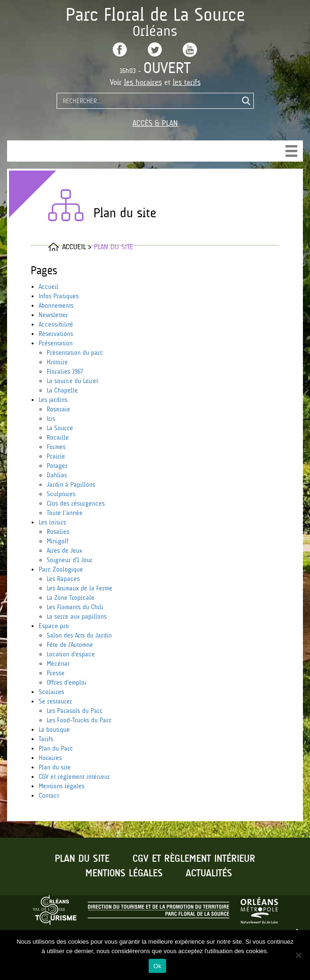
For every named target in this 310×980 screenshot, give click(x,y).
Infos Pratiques (59, 296)
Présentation (56, 343)
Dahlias (57, 475)
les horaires (143, 82)
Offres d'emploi (67, 682)
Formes (56, 447)
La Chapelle (62, 390)
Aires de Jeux (64, 550)
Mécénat (58, 663)
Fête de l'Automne (70, 645)
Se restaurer (55, 701)
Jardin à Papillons (71, 484)
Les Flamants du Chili (75, 607)
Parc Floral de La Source (155, 14)
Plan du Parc (56, 748)
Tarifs (46, 739)
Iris (51, 418)
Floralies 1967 (65, 371)
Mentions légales (62, 786)
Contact (49, 795)
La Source (60, 428)
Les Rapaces (63, 579)
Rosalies (58, 531)
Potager (57, 465)
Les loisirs (52, 522)
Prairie (56, 456)
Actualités (209, 874)
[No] (298, 955)
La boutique (54, 729)
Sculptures (61, 494)
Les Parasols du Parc (75, 710)
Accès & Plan (155, 123)
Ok (157, 966)
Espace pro (54, 626)
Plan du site (55, 767)
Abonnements (56, 305)
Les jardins (53, 400)
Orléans (155, 31)
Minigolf (58, 541)
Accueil (49, 286)
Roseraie (59, 409)
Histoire (57, 362)
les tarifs (187, 82)
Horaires (50, 758)
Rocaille (58, 437)
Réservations (56, 334)
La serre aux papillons (77, 616)
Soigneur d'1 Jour (70, 560)
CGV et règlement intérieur (74, 776)
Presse (56, 673)
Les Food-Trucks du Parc (79, 720)
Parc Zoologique (61, 569)
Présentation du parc (75, 352)
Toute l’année (65, 513)
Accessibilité (56, 324)
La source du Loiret (72, 381)
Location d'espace (71, 654)
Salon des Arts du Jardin (79, 635)
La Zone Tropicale (71, 597)
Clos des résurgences (76, 503)
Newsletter (53, 315)
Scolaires (51, 692)
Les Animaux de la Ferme (80, 588)
